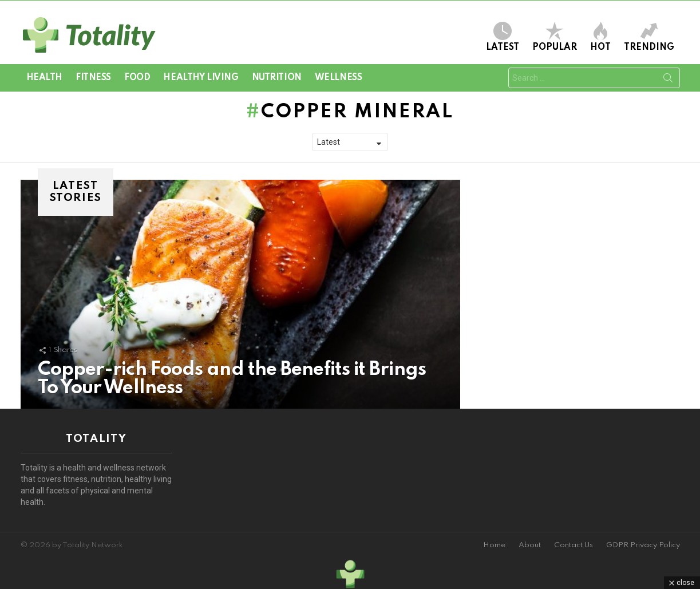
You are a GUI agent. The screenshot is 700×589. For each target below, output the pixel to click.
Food (137, 78)
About (530, 545)
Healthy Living (201, 78)
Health (44, 78)
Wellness (339, 78)
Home (494, 545)
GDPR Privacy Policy (643, 545)
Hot (600, 37)
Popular (555, 37)
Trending (649, 37)
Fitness (93, 78)
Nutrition (277, 78)
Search (668, 80)
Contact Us (574, 545)
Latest (503, 37)
